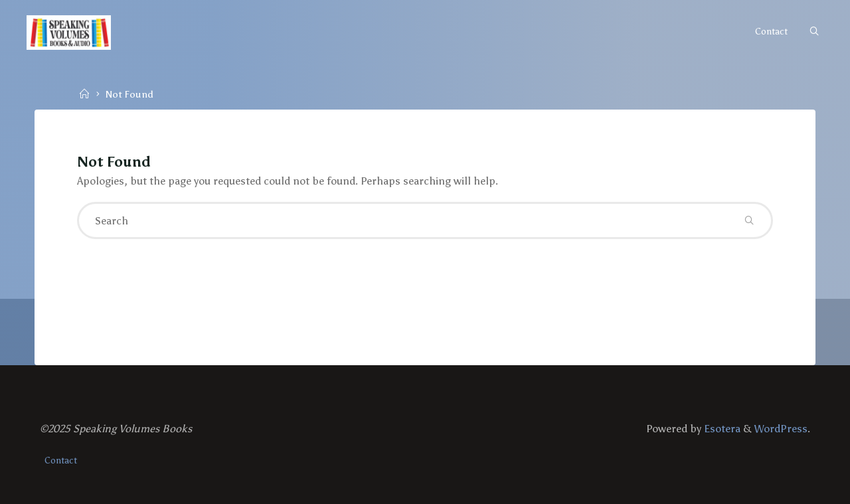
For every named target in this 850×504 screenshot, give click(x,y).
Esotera (721, 429)
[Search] (814, 32)
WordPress (781, 429)
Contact (61, 461)
